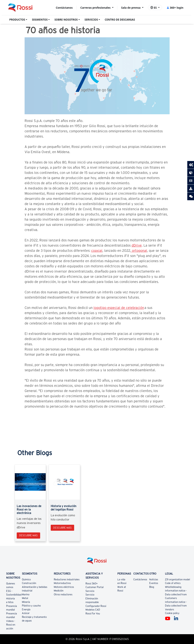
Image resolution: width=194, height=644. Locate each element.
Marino (26, 594)
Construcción (29, 583)
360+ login (175, 8)
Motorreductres (62, 583)
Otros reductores (63, 594)
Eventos (154, 583)
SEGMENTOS (40, 20)
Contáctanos (64, 8)
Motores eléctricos (64, 587)
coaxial (97, 251)
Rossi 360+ (92, 584)
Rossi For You (93, 614)
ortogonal (139, 251)
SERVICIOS (91, 20)
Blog (152, 587)
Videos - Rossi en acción (11, 625)
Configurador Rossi (96, 606)
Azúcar (26, 613)
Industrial (27, 591)
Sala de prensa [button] (131, 8)
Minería (26, 602)
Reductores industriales (67, 579)
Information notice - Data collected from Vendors (176, 606)
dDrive (137, 245)
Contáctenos (140, 579)
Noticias (154, 579)
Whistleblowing (173, 587)
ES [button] (154, 8)
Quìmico (26, 579)
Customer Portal (95, 587)
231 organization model (177, 579)
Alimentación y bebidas (35, 587)
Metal (25, 598)
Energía (26, 609)
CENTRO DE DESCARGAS (120, 20)
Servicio (90, 591)
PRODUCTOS (17, 20)
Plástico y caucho (31, 606)
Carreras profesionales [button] (96, 8)
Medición (59, 591)
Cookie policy (172, 613)
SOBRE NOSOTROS (66, 20)
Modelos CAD (93, 610)
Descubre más (28, 535)
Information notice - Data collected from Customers (176, 594)
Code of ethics (173, 583)
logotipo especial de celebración (119, 308)
